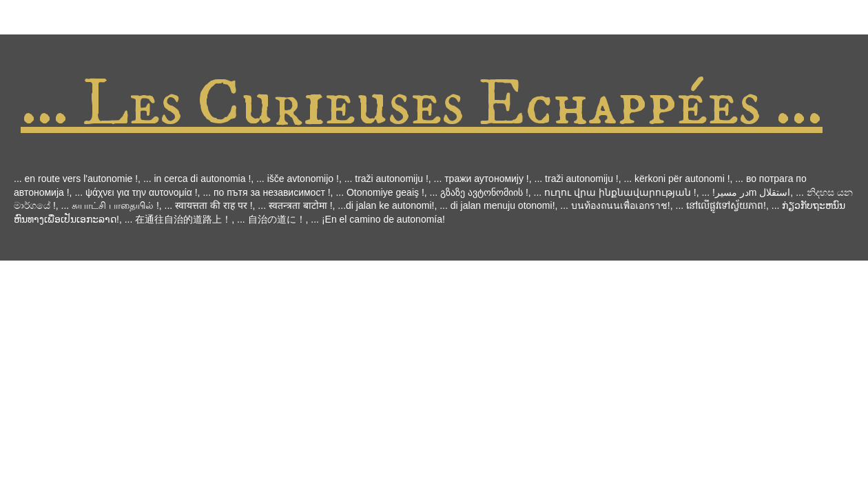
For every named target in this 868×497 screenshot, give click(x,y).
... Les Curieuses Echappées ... (422, 104)
